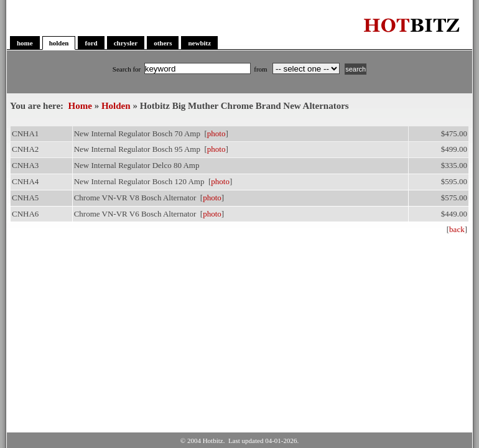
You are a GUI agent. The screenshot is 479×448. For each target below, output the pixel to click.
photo (216, 133)
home (25, 43)
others (163, 43)
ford (91, 43)
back (457, 229)
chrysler (126, 43)
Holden (116, 106)
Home (80, 106)
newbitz (199, 43)
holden (59, 43)
